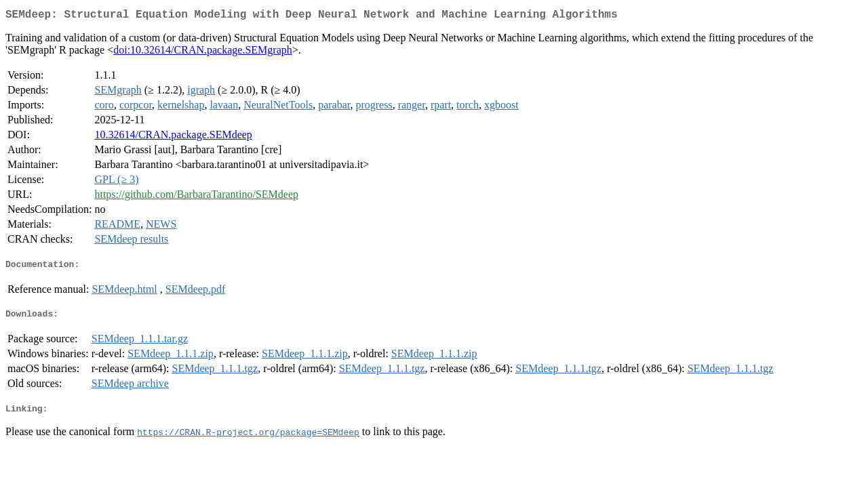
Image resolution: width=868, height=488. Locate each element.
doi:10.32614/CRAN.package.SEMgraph (203, 53)
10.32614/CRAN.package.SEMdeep (173, 137)
